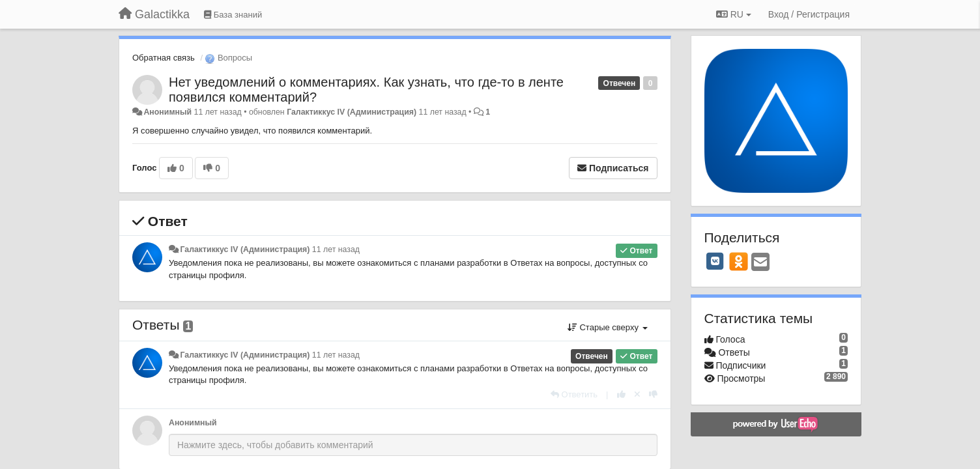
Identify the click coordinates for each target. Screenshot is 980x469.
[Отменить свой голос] (637, 394)
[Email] (760, 263)
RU (734, 14)
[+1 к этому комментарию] (621, 394)
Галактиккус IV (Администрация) (352, 112)
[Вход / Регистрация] (809, 14)
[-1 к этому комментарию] (653, 394)
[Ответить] (574, 394)
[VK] (715, 261)
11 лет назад (336, 249)
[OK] (739, 261)
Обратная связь (164, 58)
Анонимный (167, 112)
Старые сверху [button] (608, 327)
